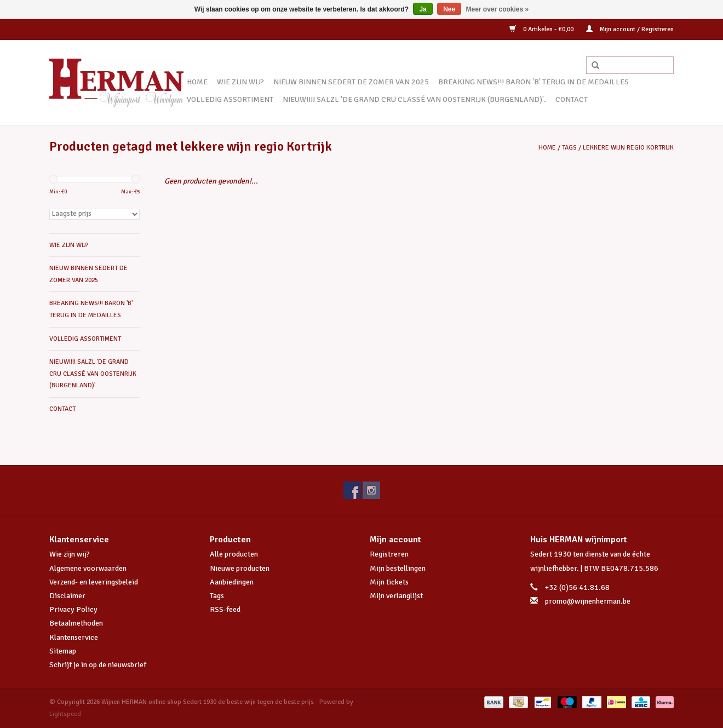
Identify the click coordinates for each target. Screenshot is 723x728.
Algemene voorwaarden (88, 568)
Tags (569, 148)
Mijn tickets (389, 582)
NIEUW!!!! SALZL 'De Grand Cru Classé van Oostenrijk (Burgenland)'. (414, 99)
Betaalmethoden (76, 623)
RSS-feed (225, 609)
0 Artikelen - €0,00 (542, 29)
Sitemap (63, 651)
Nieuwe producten (240, 568)
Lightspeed (65, 714)
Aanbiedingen (232, 582)
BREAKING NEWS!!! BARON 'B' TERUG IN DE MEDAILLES (533, 82)
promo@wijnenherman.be (588, 601)
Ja (423, 9)
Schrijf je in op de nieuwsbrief (98, 665)
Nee (449, 9)
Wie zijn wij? (70, 554)
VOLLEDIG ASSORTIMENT (230, 99)
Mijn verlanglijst (396, 596)
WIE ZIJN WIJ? (240, 82)
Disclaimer (67, 596)
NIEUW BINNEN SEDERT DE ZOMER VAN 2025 (351, 82)
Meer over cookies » (498, 9)
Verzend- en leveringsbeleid (94, 582)
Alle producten (234, 554)
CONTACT (572, 99)
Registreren (389, 554)
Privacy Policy (73, 609)
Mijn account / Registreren (630, 29)
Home (197, 82)
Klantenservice (74, 637)
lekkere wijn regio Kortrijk (628, 148)
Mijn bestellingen (398, 568)
